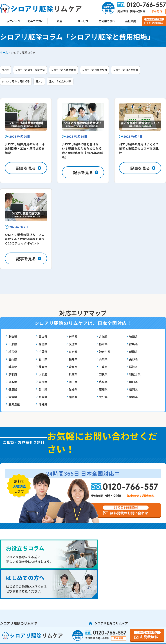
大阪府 (43, 374)
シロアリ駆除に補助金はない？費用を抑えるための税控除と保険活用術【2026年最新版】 (83, 151)
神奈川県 (105, 352)
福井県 (73, 359)
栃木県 (103, 344)
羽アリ (39, 81)
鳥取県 (13, 382)
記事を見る (26, 168)
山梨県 (103, 359)
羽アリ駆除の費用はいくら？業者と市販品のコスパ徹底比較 (139, 148)
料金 (59, 21)
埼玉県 (13, 352)
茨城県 (73, 344)
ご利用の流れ (107, 21)
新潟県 (133, 352)
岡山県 (73, 382)
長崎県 (43, 397)
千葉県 (43, 352)
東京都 (73, 352)
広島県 (103, 382)
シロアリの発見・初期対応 (30, 70)
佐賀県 (13, 397)
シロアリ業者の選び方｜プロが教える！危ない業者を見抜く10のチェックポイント (25, 239)
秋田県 (133, 337)
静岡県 (43, 367)
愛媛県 (73, 389)
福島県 (43, 344)
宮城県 (103, 337)
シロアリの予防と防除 (64, 70)
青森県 (43, 337)
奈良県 (103, 374)
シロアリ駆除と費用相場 (16, 81)
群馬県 (133, 344)
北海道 (13, 337)
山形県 (13, 344)
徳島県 (13, 389)
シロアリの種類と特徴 (95, 70)
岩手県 (73, 337)
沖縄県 (43, 404)
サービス (83, 21)
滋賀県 (133, 367)
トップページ (12, 21)
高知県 (103, 389)
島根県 (43, 382)
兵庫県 (73, 374)
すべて (6, 70)
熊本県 (73, 397)
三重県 (103, 367)
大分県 (103, 397)
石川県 (43, 359)
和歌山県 (135, 374)
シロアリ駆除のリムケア (111, 623)
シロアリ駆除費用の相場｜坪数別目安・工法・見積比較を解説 (25, 148)
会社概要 (131, 21)
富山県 (13, 359)
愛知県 (73, 367)
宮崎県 (133, 397)
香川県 (43, 389)
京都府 (13, 374)
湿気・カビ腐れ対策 (60, 81)
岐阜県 (13, 367)
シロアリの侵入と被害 (126, 70)
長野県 (133, 359)
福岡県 (133, 389)
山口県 (133, 382)
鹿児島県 (14, 404)
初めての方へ (36, 21)
